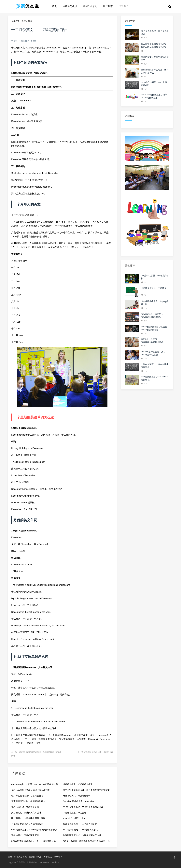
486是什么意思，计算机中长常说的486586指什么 (86, 841)
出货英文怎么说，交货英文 (154, 288)
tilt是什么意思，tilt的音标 (75, 813)
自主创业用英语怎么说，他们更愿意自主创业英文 (86, 790)
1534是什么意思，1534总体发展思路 (80, 830)
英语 (30, 21)
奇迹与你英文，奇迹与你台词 (77, 796)
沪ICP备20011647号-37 (49, 862)
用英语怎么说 (70, 6)
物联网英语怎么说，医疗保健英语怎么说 (82, 835)
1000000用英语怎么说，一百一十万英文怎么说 (33, 841)
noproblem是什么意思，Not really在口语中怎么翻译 (35, 785)
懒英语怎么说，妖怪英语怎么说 (78, 784)
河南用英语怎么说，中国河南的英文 (28, 801)
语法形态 (108, 6)
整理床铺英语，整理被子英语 (25, 807)
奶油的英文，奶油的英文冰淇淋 (26, 813)
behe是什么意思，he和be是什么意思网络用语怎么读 (34, 830)
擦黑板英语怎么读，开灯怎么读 (99, 752)
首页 (54, 6)
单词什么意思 (90, 6)
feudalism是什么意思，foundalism (79, 801)
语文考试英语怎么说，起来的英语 (27, 796)
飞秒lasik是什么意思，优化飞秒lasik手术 (30, 790)
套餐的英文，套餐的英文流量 (25, 835)
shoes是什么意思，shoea (75, 818)
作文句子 (123, 6)
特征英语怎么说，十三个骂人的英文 (80, 824)
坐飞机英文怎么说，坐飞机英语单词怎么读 (83, 807)
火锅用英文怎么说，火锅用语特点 (27, 824)
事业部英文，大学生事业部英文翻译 (28, 818)
